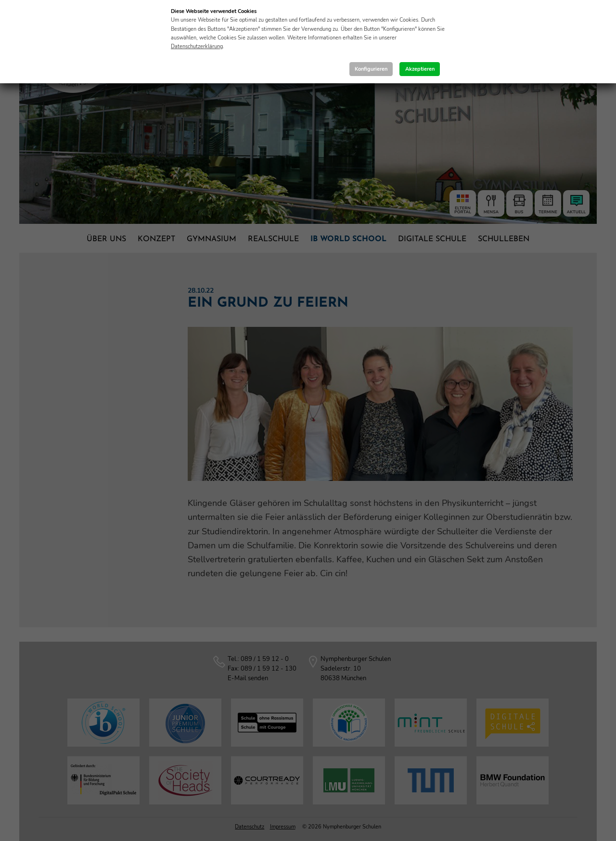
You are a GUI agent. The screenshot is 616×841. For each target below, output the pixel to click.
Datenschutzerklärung (197, 46)
